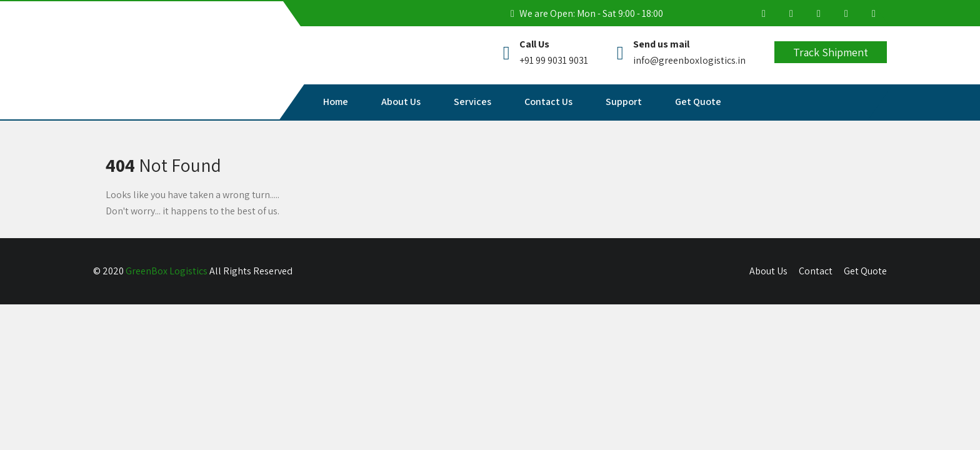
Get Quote (698, 102)
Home (336, 102)
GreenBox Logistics (167, 271)
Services (472, 102)
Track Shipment (831, 52)
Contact (816, 271)
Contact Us (548, 102)
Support (624, 102)
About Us (401, 102)
